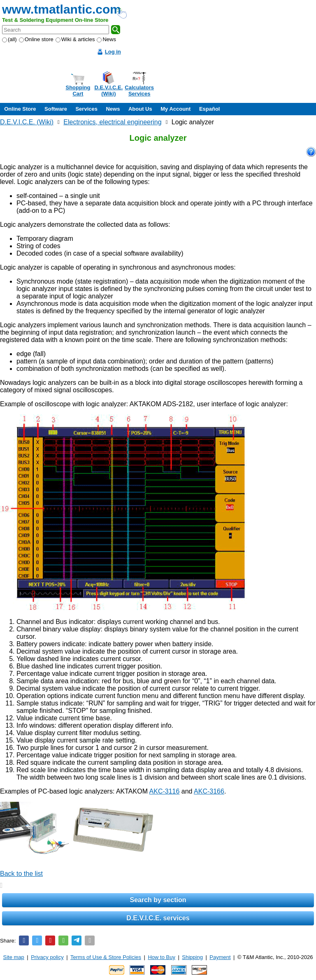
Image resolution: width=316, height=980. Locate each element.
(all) (9, 39)
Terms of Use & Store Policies (106, 957)
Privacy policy (47, 957)
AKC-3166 (209, 791)
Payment (220, 957)
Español (210, 109)
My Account (175, 109)
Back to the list (21, 874)
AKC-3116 (165, 791)
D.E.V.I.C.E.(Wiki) (108, 91)
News (106, 39)
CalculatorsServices (139, 91)
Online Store (20, 109)
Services (86, 109)
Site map (14, 957)
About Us (140, 109)
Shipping (192, 957)
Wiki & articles (75, 39)
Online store (36, 39)
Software (56, 109)
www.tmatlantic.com (62, 9)
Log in (113, 52)
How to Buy (161, 957)
